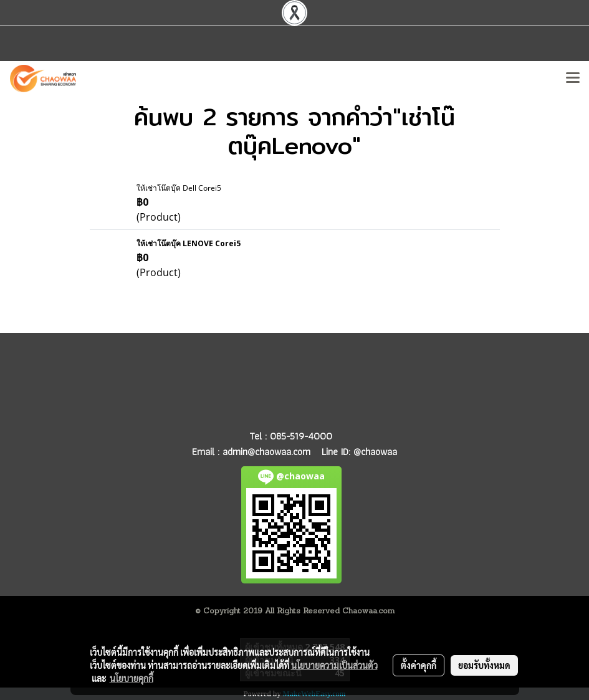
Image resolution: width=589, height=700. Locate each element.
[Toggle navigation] (573, 79)
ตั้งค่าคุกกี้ (419, 665)
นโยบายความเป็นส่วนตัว (334, 665)
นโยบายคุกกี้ (132, 678)
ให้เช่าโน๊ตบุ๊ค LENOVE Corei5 (189, 243)
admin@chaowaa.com (266, 452)
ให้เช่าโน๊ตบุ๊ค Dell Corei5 (179, 188)
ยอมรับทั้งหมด (484, 665)
